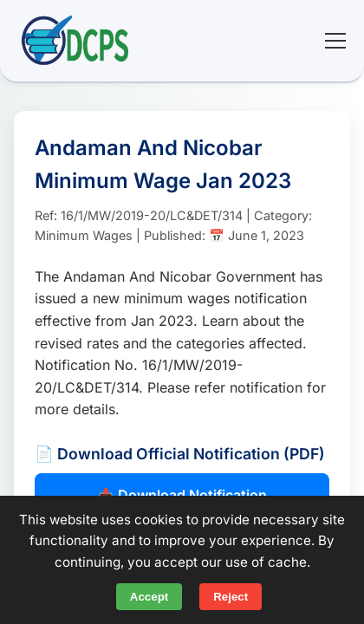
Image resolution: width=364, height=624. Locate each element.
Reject (231, 597)
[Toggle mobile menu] (335, 41)
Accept (149, 597)
